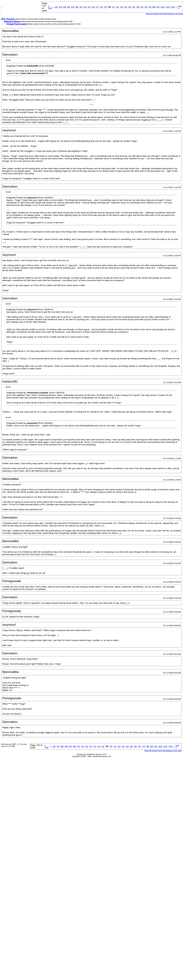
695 (77, 7)
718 (101, 7)
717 (97, 7)
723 (121, 7)
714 (85, 7)
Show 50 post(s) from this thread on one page (164, 14)
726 (134, 7)
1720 (173, 7)
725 (129, 7)
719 (105, 7)
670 (73, 7)
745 (142, 7)
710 (81, 7)
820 (154, 7)
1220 (162, 7)
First (50, 7)
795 (150, 7)
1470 (168, 7)
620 (65, 7)
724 (125, 7)
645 (69, 7)
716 (93, 7)
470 (60, 7)
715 (89, 7)
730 (138, 7)
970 (158, 7)
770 (146, 7)
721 (113, 7)
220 (56, 7)
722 (117, 7)
